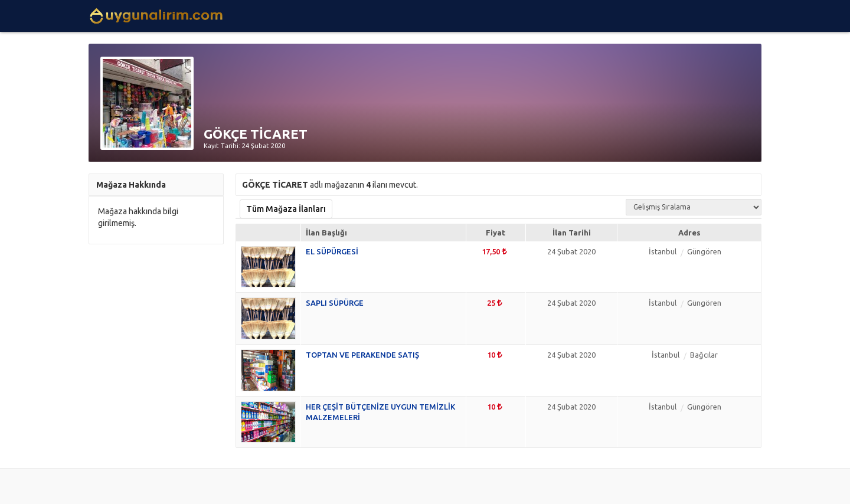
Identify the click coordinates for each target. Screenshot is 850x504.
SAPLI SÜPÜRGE (335, 303)
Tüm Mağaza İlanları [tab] (286, 209)
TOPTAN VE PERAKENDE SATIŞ (362, 355)
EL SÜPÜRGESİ (332, 251)
